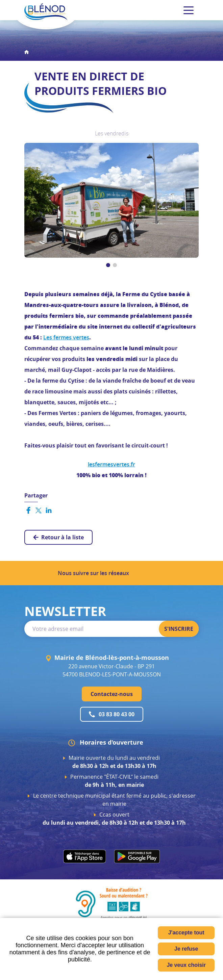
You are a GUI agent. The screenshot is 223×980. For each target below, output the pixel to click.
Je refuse (186, 949)
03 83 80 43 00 (117, 714)
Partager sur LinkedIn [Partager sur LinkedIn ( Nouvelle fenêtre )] (49, 510)
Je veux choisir (186, 965)
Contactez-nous (112, 694)
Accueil (27, 52)
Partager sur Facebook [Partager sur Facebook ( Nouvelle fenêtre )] (28, 510)
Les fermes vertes (66, 337)
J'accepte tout (186, 933)
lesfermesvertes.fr (111, 464)
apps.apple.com (85, 856)
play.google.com (137, 856)
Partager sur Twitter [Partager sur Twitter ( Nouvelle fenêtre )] (39, 510)
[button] (111, 200)
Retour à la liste (63, 537)
